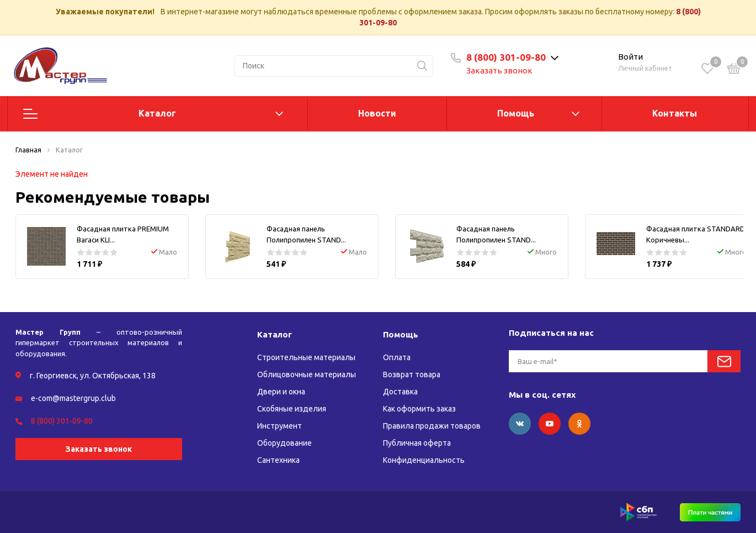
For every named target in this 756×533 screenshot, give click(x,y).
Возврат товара (412, 374)
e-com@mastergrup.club (73, 398)
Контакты (675, 113)
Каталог (157, 113)
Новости (377, 113)
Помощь (516, 113)
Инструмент (279, 426)
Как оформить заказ (419, 409)
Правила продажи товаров (432, 426)
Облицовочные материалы (307, 374)
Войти (630, 57)
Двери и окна (281, 392)
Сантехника (278, 460)
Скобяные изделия (292, 409)
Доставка (400, 392)
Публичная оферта (417, 443)
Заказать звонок (499, 70)
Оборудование (284, 443)
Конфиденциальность (424, 460)
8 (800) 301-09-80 (506, 57)
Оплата (397, 357)
